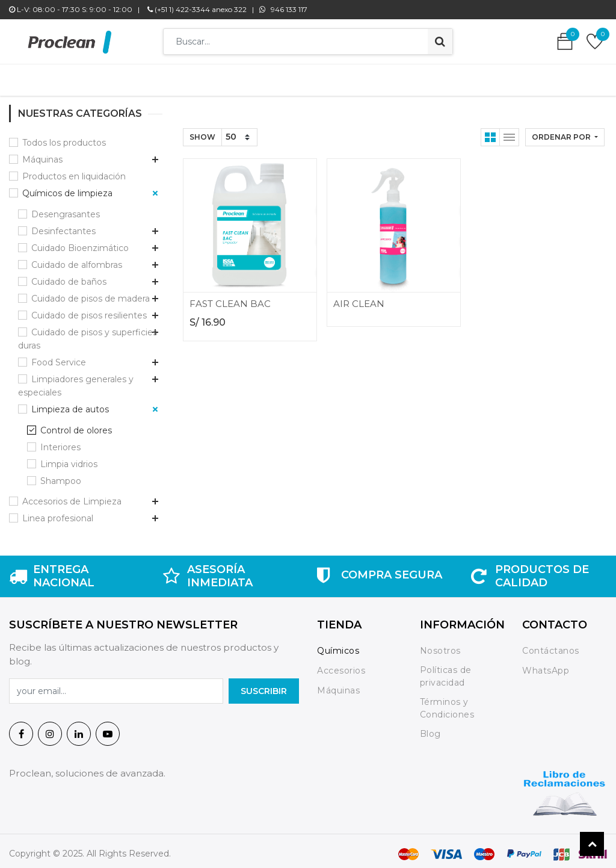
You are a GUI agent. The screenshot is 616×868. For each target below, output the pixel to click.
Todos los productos (64, 137)
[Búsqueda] (440, 42)
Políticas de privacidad (446, 670)
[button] (565, 131)
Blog (430, 728)
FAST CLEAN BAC (230, 298)
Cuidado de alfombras (77, 259)
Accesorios (341, 665)
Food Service (59, 356)
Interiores (60, 441)
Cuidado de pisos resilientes (89, 309)
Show (202, 131)
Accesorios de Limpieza (72, 495)
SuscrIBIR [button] (264, 685)
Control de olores (76, 424)
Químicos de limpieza (67, 187)
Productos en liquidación (74, 170)
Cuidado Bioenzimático (80, 242)
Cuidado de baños (69, 276)
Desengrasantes (66, 208)
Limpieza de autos (70, 403)
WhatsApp (546, 665)
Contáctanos (551, 645)
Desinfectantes (63, 225)
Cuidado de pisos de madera (91, 293)
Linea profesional (58, 512)
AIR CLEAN (359, 298)
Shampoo (61, 475)
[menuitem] (132, 77)
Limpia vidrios (69, 458)
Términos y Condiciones (447, 702)
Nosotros (442, 645)
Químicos (338, 645)
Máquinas (42, 153)
